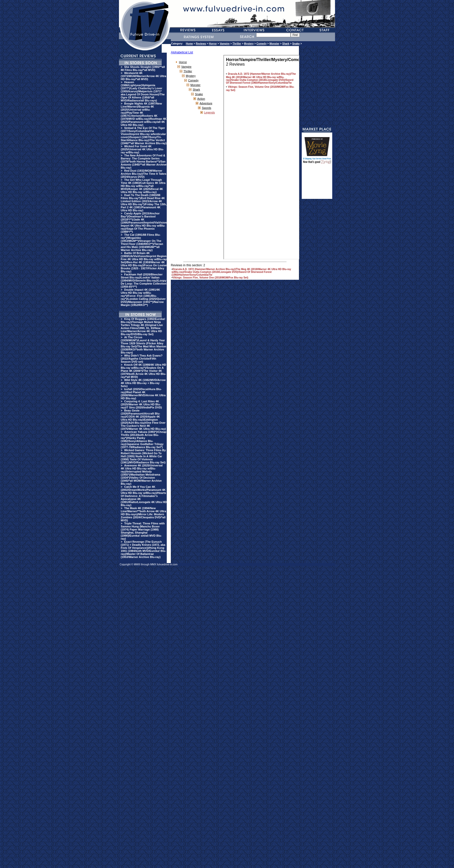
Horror (213, 44)
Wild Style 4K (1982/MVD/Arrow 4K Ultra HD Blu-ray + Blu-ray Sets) (143, 383)
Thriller (237, 44)
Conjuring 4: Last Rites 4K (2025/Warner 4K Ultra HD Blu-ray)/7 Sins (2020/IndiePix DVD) (141, 404)
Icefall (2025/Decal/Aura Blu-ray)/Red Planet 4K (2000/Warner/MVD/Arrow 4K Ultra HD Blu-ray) (143, 394)
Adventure (206, 103)
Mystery (249, 44)
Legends (209, 112)
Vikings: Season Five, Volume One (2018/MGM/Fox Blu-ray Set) (210, 278)
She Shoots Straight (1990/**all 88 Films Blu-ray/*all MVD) (143, 68)
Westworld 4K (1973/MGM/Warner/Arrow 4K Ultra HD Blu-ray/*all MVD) (143, 76)
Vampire (225, 44)
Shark (286, 44)
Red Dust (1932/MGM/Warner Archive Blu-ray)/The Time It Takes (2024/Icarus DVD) (143, 174)
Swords (207, 108)
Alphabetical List (182, 52)
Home (189, 44)
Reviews (201, 44)
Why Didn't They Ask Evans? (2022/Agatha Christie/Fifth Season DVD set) (142, 359)
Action (201, 99)
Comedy (261, 44)
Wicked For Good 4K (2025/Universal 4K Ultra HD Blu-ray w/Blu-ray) (142, 149)
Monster (274, 44)
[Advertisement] (317, 184)
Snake (296, 44)
